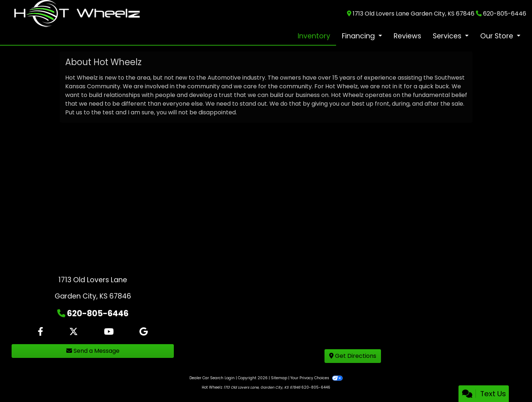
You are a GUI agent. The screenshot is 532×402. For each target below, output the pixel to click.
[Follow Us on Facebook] (40, 332)
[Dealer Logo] (77, 13)
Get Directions (353, 356)
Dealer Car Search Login (212, 378)
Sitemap (279, 378)
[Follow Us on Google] (144, 332)
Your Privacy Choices (316, 378)
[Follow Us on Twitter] (74, 332)
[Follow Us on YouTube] (109, 332)
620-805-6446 (505, 14)
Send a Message (93, 351)
